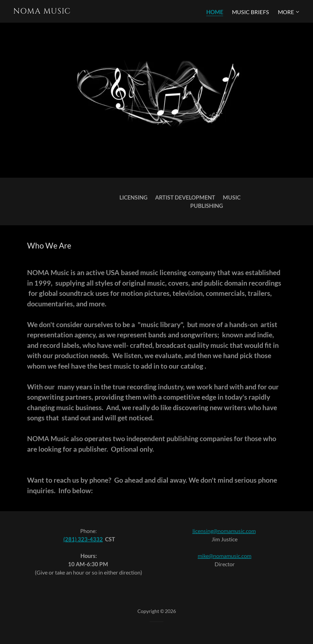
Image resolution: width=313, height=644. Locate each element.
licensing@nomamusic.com (224, 531)
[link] (83, 11)
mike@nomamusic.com (225, 556)
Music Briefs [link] (251, 12)
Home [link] (215, 12)
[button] (289, 12)
